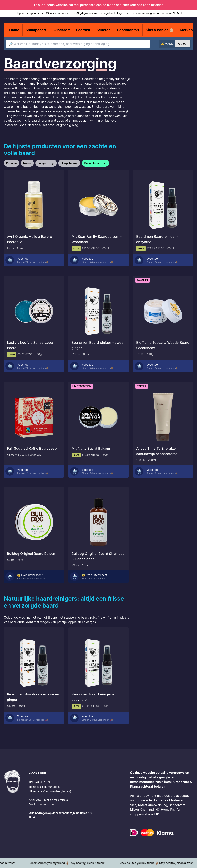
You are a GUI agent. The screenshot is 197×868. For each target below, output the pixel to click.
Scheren (104, 30)
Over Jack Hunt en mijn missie (48, 800)
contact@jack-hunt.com (44, 787)
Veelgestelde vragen (42, 804)
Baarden (83, 30)
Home (14, 30)
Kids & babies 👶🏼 (160, 30)
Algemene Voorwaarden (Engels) (50, 791)
